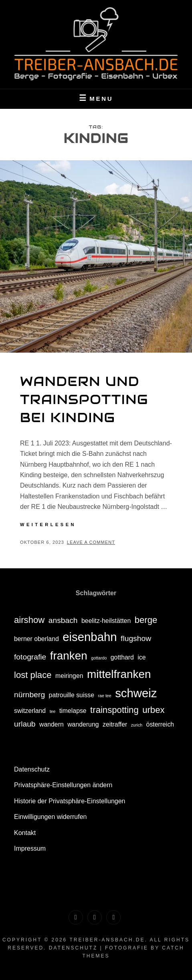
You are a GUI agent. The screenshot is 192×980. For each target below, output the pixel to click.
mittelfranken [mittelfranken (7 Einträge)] (119, 674)
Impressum (30, 848)
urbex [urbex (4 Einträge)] (153, 710)
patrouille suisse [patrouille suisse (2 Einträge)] (72, 695)
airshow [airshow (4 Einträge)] (29, 620)
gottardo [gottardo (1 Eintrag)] (99, 658)
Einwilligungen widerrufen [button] (50, 817)
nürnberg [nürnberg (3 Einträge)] (29, 695)
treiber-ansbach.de (107, 940)
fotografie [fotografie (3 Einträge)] (30, 657)
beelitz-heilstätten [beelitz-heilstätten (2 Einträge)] (106, 621)
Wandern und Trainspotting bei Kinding (84, 399)
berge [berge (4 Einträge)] (146, 620)
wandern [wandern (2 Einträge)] (52, 724)
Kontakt (25, 833)
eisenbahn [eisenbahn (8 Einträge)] (90, 637)
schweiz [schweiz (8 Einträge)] (136, 693)
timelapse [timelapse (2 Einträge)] (73, 711)
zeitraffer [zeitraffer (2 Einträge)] (115, 724)
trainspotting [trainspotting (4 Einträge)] (114, 710)
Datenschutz (32, 769)
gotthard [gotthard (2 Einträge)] (122, 657)
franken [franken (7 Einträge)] (69, 656)
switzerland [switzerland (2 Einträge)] (30, 711)
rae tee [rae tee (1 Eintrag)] (105, 696)
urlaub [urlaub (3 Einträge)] (25, 724)
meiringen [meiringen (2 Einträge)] (69, 676)
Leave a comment (91, 542)
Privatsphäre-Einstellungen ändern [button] (63, 785)
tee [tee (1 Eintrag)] (53, 711)
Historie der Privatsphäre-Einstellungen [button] (70, 801)
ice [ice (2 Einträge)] (141, 657)
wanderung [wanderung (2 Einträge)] (83, 724)
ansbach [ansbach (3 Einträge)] (63, 620)
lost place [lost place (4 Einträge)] (33, 675)
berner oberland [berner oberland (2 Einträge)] (36, 639)
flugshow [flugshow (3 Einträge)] (136, 638)
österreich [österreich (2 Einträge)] (160, 724)
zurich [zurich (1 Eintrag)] (137, 725)
